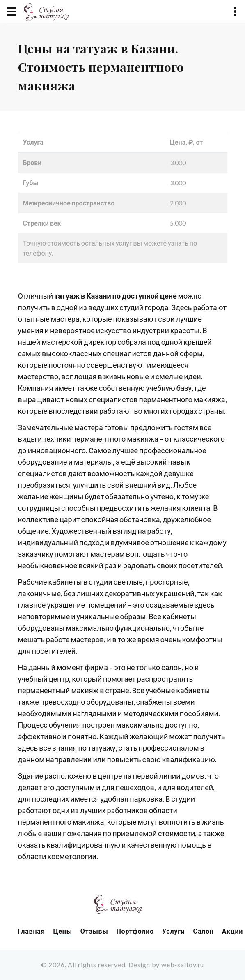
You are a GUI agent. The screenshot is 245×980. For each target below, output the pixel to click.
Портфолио (135, 931)
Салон (204, 931)
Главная (32, 931)
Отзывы (94, 931)
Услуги (174, 931)
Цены (62, 931)
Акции (232, 931)
